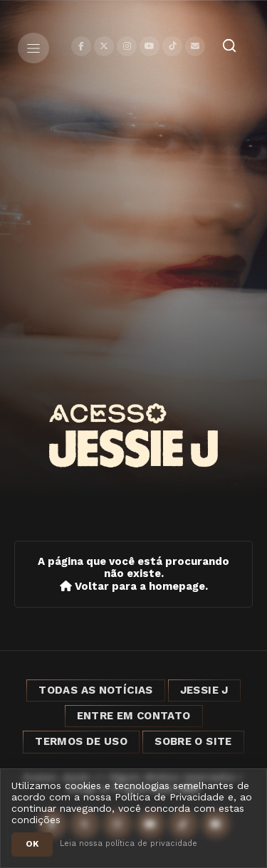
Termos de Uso (81, 741)
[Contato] (195, 46)
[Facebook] (81, 46)
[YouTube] (150, 46)
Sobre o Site (193, 741)
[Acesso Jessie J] (133, 435)
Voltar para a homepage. (134, 587)
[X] (104, 46)
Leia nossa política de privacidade (129, 843)
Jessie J (204, 690)
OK (32, 844)
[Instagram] (127, 46)
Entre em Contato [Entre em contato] (134, 716)
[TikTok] (172, 46)
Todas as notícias (95, 690)
